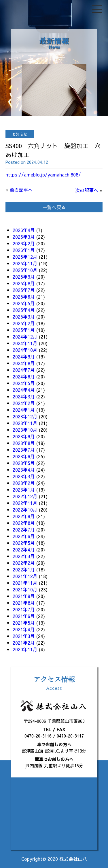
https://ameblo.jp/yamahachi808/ (43, 174)
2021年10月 (25, 589)
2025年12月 (25, 257)
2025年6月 (24, 297)
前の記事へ (21, 190)
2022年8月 (24, 523)
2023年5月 (24, 463)
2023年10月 (25, 430)
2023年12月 (25, 416)
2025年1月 (24, 330)
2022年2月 (24, 563)
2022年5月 (24, 543)
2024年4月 (24, 390)
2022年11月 (25, 503)
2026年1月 (24, 250)
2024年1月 (24, 410)
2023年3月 (24, 476)
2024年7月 (24, 370)
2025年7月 (24, 290)
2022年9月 (24, 516)
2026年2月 (24, 243)
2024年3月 (24, 396)
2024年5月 (24, 383)
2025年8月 (24, 283)
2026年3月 (24, 237)
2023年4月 (24, 470)
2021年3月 (24, 636)
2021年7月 (24, 609)
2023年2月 (24, 483)
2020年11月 (25, 649)
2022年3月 (24, 556)
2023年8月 (24, 443)
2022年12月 (25, 496)
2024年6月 (24, 376)
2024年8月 (24, 363)
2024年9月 (24, 356)
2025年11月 (25, 263)
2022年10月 (25, 510)
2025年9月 (24, 277)
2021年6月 (24, 616)
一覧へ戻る (54, 207)
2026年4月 (24, 230)
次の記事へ (87, 190)
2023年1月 (24, 490)
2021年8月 (24, 603)
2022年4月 (24, 549)
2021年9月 (24, 596)
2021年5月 (24, 623)
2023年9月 (24, 436)
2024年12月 (25, 336)
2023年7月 (24, 450)
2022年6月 (24, 536)
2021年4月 (24, 629)
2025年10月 (25, 270)
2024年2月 (24, 403)
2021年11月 (25, 583)
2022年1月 (24, 569)
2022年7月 (24, 529)
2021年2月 (24, 643)
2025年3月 (24, 317)
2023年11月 (25, 423)
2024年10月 (25, 350)
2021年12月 (25, 576)
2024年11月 (25, 343)
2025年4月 (24, 310)
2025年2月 (24, 323)
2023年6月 (24, 456)
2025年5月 (24, 303)
